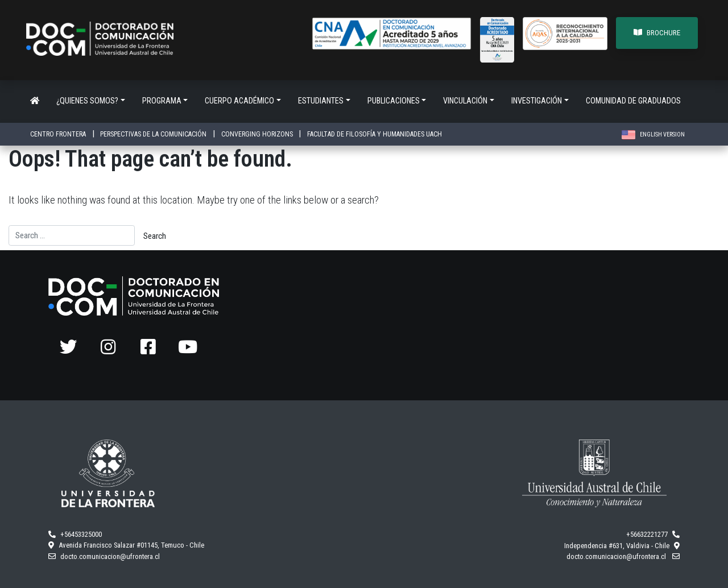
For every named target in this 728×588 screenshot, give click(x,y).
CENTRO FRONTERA (59, 134)
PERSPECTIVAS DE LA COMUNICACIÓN (154, 134)
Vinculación (465, 101)
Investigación (537, 101)
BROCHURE (657, 33)
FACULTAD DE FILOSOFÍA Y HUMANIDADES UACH (375, 134)
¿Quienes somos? (87, 101)
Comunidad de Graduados (633, 101)
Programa (162, 101)
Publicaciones (394, 101)
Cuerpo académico (239, 101)
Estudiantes (321, 101)
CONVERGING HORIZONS (258, 134)
